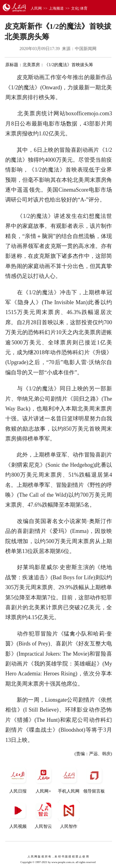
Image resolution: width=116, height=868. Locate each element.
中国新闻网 (86, 49)
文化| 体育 (79, 8)
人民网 (36, 8)
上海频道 (56, 8)
